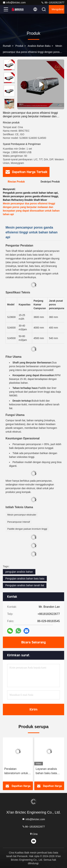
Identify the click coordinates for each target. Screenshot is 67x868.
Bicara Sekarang (33, 642)
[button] (10, 108)
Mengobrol (58, 9)
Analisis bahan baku (39, 46)
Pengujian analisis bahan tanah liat (25, 585)
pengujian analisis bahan (19, 572)
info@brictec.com (14, 3)
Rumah (7, 46)
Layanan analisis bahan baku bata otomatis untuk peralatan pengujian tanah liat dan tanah (48, 771)
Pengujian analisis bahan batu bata (25, 579)
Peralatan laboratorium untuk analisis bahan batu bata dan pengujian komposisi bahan (17, 771)
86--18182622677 (53, 3)
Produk (19, 46)
